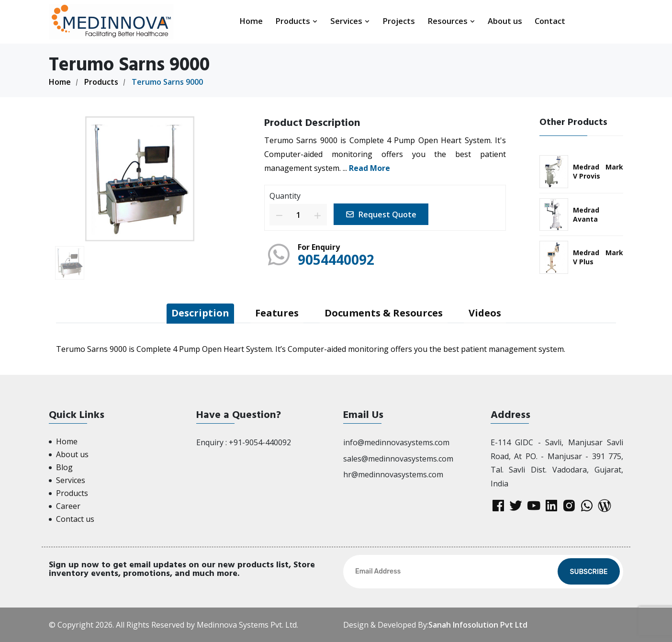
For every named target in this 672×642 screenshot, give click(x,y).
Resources (451, 21)
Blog (64, 467)
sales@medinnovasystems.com (398, 459)
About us (505, 21)
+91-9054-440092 (260, 442)
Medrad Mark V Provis (598, 171)
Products (297, 21)
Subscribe (588, 572)
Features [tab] (277, 313)
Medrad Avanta (586, 214)
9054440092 (336, 259)
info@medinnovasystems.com (396, 442)
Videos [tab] (485, 313)
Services (350, 21)
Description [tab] (200, 313)
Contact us (75, 519)
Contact (550, 21)
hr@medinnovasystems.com (393, 474)
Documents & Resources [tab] (384, 313)
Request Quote (381, 214)
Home (251, 21)
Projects (399, 21)
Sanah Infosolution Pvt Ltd (478, 625)
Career (68, 506)
